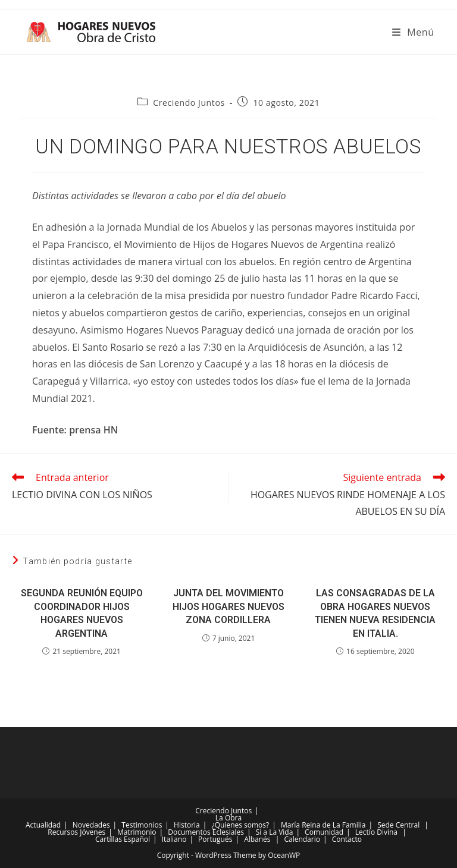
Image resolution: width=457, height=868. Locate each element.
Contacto (347, 839)
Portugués (215, 839)
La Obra (228, 818)
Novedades (91, 825)
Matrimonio (137, 832)
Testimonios (142, 825)
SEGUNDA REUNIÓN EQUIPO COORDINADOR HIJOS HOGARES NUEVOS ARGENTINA (82, 613)
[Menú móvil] (413, 32)
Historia (187, 825)
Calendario (302, 839)
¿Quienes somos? (241, 825)
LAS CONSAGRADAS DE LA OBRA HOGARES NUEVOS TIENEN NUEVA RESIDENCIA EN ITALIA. (375, 613)
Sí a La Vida (275, 832)
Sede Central (398, 825)
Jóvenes (93, 832)
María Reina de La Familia (323, 825)
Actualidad (43, 825)
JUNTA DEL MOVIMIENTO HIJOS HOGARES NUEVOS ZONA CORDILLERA (228, 606)
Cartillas (109, 839)
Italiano (174, 839)
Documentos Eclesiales (206, 832)
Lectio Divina (376, 832)
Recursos (63, 832)
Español (137, 839)
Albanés (257, 839)
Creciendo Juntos (189, 103)
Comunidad (324, 832)
